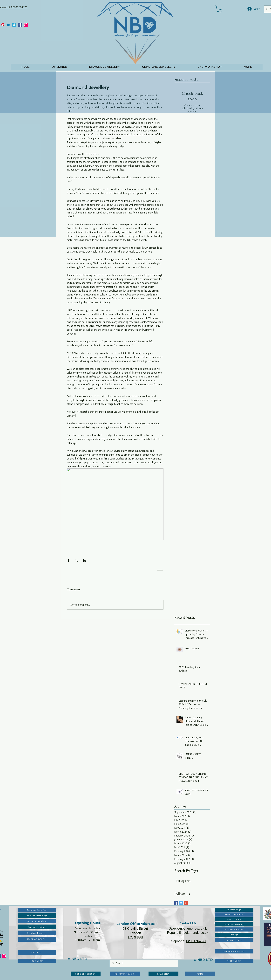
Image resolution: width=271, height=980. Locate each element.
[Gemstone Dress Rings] (37, 916)
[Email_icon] (14, 25)
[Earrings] (234, 935)
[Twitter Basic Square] (181, 903)
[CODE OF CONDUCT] (86, 974)
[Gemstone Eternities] (37, 910)
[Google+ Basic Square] (186, 903)
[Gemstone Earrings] (37, 927)
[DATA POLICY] (163, 974)
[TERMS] (200, 974)
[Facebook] (20, 25)
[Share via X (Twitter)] (76, 560)
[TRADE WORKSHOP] (37, 939)
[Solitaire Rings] (234, 910)
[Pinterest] (3, 25)
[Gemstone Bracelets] (37, 921)
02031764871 (19, 7)
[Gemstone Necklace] (37, 933)
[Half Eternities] (234, 919)
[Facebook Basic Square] (176, 903)
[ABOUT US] (37, 952)
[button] (219, 9)
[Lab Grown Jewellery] (234, 924)
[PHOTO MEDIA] (234, 961)
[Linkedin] (9, 25)
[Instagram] (26, 25)
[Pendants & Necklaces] (234, 951)
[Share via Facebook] (68, 560)
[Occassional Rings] (234, 915)
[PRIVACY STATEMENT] (125, 974)
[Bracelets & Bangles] (234, 929)
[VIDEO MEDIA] (37, 961)
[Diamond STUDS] (234, 940)
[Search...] (144, 963)
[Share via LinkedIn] (84, 560)
